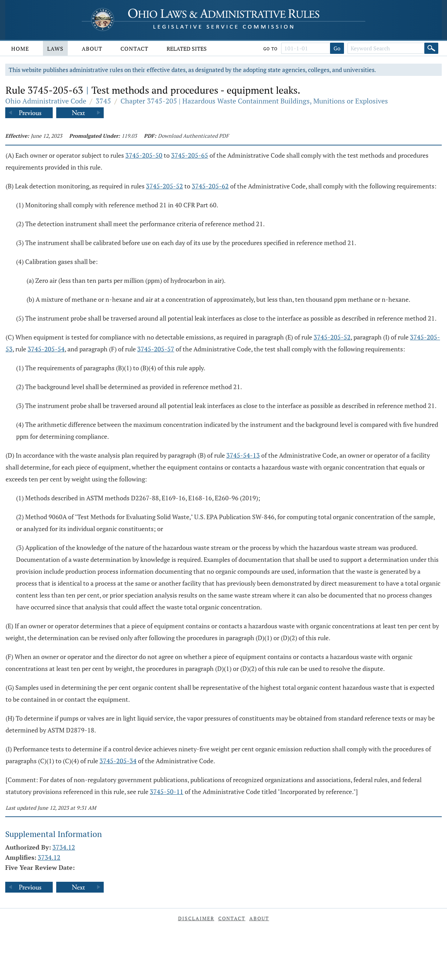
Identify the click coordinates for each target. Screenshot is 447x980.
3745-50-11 (167, 792)
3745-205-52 (164, 186)
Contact (134, 49)
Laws (55, 49)
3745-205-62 (210, 186)
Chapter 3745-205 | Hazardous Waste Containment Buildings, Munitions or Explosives (254, 101)
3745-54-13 (243, 455)
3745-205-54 (46, 349)
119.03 (129, 136)
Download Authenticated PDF (193, 136)
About (92, 49)
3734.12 (64, 847)
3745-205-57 (156, 349)
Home (20, 49)
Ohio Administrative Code (46, 101)
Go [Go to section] (337, 48)
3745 (103, 101)
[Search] (431, 48)
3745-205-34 (118, 761)
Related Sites (187, 49)
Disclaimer (196, 918)
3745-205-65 (190, 155)
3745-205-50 (144, 155)
